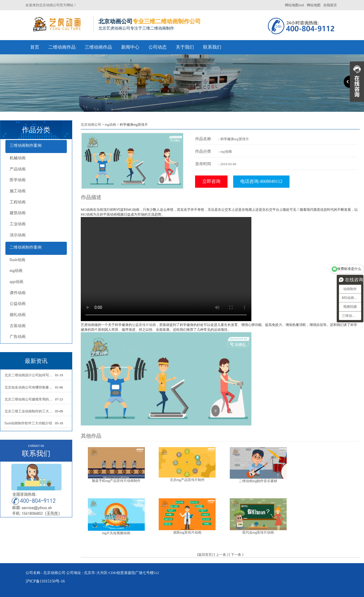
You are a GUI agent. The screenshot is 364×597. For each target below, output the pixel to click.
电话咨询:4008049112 (261, 181)
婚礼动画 (18, 315)
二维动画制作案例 (26, 247)
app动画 (16, 282)
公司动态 (158, 47)
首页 (35, 47)
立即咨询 (211, 181)
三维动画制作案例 (26, 145)
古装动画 (18, 326)
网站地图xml (294, 5)
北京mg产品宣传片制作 (187, 480)
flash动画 (17, 260)
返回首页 (205, 555)
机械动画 (18, 158)
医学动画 (18, 180)
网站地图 (314, 5)
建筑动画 (18, 213)
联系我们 (212, 47)
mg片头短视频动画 (116, 533)
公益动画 (18, 304)
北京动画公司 (91, 125)
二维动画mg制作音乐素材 (258, 481)
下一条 (236, 555)
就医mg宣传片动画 (187, 532)
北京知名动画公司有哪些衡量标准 (30, 387)
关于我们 (185, 47)
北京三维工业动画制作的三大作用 (30, 411)
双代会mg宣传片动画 (258, 532)
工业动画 (18, 224)
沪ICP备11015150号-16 (45, 581)
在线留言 (330, 5)
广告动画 (18, 337)
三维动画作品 (98, 47)
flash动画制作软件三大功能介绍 (28, 423)
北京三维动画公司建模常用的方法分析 (30, 399)
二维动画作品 (62, 47)
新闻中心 (130, 47)
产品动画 (18, 169)
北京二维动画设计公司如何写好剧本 (30, 375)
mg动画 (16, 271)
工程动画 (18, 202)
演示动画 (18, 235)
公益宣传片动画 (144, 325)
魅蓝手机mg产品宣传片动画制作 (116, 481)
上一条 (221, 555)
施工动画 (18, 191)
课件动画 (18, 293)
